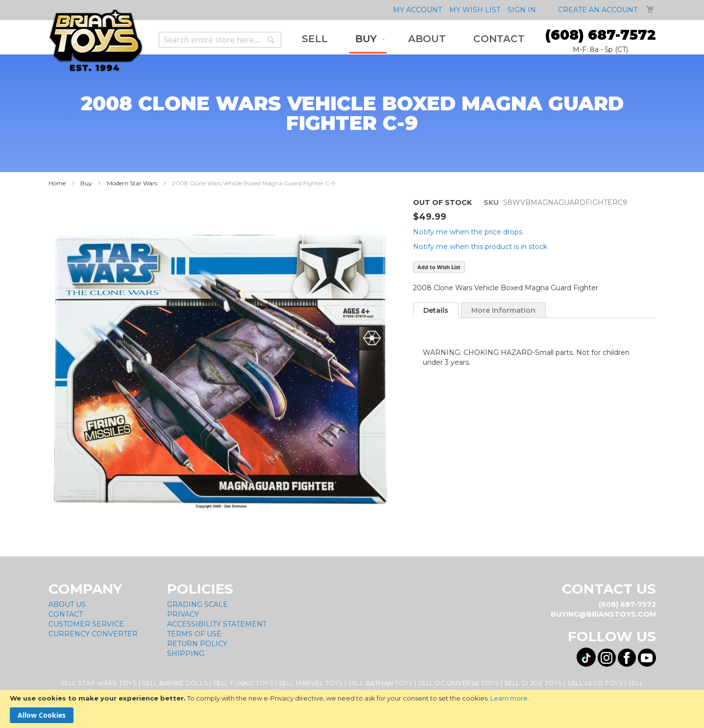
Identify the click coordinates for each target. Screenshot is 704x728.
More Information (503, 310)
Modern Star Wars (132, 183)
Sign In (522, 10)
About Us (67, 604)
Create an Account (598, 10)
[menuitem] (315, 39)
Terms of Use (194, 634)
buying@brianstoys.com (603, 614)
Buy (86, 183)
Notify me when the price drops (468, 232)
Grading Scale (197, 604)
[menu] (413, 40)
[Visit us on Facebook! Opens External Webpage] (627, 658)
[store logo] (96, 41)
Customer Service (86, 624)
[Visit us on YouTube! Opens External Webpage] (647, 658)
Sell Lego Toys (595, 683)
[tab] (436, 310)
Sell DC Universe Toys (459, 683)
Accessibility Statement (217, 624)
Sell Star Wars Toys (99, 683)
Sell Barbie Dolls (175, 683)
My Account (417, 10)
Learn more (509, 698)
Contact (66, 614)
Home (57, 183)
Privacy (183, 614)
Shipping (186, 653)
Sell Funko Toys (243, 683)
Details (436, 310)
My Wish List (475, 10)
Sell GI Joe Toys (533, 683)
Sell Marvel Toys (311, 683)
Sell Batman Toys (380, 683)
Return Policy (197, 644)
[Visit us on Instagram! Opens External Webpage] (607, 658)
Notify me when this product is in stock (480, 247)
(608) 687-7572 (601, 35)
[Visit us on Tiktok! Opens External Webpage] (586, 657)
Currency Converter (93, 634)
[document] (352, 709)
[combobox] (220, 40)
